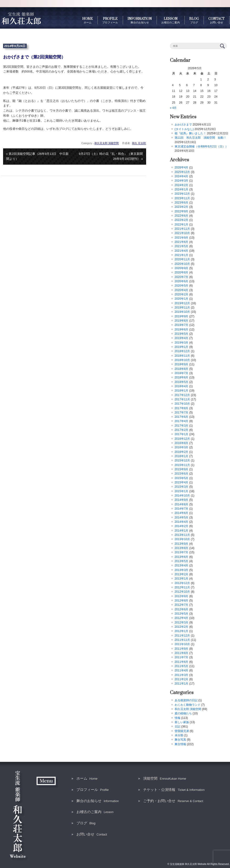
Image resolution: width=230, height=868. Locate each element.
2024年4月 (182, 176)
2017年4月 (182, 421)
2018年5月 (182, 382)
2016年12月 (182, 439)
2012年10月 (182, 592)
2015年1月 (182, 491)
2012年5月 (182, 614)
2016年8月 (182, 443)
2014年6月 (182, 513)
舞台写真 (180, 740)
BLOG (194, 20)
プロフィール (93, 790)
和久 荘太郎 (139, 143)
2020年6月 (182, 281)
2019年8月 (182, 321)
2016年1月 (182, 456)
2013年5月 (182, 561)
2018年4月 (182, 386)
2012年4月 (182, 618)
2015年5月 (182, 478)
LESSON (171, 20)
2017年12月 (182, 395)
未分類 (179, 735)
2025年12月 (182, 172)
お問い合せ (92, 834)
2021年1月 (182, 255)
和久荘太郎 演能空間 (107, 143)
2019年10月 (182, 312)
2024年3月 (182, 181)
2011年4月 (182, 670)
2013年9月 (182, 544)
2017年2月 (182, 430)
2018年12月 (182, 351)
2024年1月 (182, 189)
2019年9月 (182, 316)
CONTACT (216, 20)
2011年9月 (182, 649)
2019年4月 (182, 338)
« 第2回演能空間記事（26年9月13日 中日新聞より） (37, 156)
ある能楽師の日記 (186, 700)
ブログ (86, 823)
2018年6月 (182, 377)
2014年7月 (182, 509)
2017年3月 (182, 426)
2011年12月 (182, 636)
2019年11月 (182, 308)
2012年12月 (182, 583)
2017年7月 (182, 413)
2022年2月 (182, 220)
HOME (87, 20)
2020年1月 (182, 299)
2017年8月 (182, 408)
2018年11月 (182, 356)
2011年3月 (182, 675)
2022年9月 (182, 211)
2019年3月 (182, 343)
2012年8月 (182, 601)
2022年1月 (182, 225)
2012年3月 (182, 622)
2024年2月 (182, 185)
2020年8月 (182, 272)
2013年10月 (182, 539)
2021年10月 (182, 233)
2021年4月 (182, 251)
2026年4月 (182, 167)
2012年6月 (182, 609)
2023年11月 (182, 198)
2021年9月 (182, 238)
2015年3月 (182, 487)
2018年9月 (182, 364)
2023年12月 (182, 194)
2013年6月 (182, 557)
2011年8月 (182, 653)
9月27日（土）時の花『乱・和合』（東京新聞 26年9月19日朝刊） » (112, 156)
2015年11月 (182, 465)
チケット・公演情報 (174, 790)
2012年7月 (182, 605)
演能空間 (165, 778)
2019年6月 (182, 329)
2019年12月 (182, 303)
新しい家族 (182, 722)
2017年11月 (182, 399)
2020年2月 (182, 294)
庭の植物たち (183, 713)
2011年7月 (182, 657)
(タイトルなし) (184, 129)
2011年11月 (182, 640)
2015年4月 (182, 482)
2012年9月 (182, 596)
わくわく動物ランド (188, 705)
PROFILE (110, 20)
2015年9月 (182, 469)
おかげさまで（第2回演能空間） (34, 57)
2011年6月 (182, 662)
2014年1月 (182, 531)
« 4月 (173, 108)
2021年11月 (182, 229)
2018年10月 (182, 360)
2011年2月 (182, 679)
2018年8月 (182, 369)
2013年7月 (182, 552)
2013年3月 (182, 570)
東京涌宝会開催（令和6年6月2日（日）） (201, 146)
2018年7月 (182, 373)
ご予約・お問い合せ (173, 801)
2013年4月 (182, 565)
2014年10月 (182, 496)
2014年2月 (182, 526)
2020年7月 (182, 277)
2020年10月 (182, 264)
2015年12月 (182, 460)
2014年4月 (182, 522)
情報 (178, 718)
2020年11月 (182, 259)
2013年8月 (182, 548)
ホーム (87, 778)
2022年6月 (182, 216)
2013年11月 (182, 535)
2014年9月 (182, 500)
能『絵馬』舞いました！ (190, 133)
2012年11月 (182, 587)
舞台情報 (180, 744)
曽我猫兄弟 (182, 731)
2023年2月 (182, 207)
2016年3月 (182, 447)
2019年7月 (182, 325)
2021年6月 (182, 242)
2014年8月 (182, 504)
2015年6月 (182, 474)
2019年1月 (182, 347)
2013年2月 (182, 574)
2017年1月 (182, 434)
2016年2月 (182, 452)
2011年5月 (182, 666)
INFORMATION (140, 20)
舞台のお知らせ (98, 801)
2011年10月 (182, 644)
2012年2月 (182, 627)
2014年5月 (182, 518)
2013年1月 (182, 579)
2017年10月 (182, 404)
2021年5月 (182, 246)
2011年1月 (182, 684)
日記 (178, 727)
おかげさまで (183, 125)
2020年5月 (182, 286)
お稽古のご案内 (95, 812)
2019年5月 (182, 334)
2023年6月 (182, 203)
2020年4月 (182, 290)
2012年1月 (182, 631)
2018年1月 (182, 391)
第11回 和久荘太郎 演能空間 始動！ (201, 138)
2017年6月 (182, 417)
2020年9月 (182, 268)
